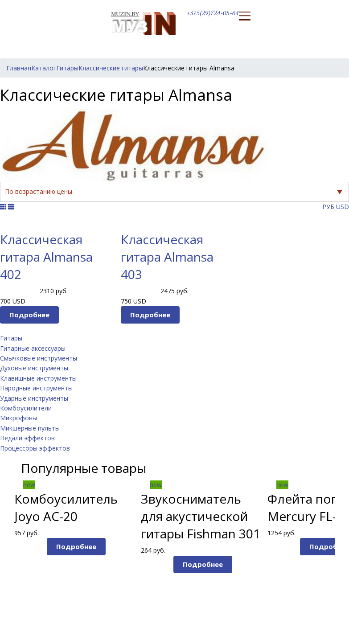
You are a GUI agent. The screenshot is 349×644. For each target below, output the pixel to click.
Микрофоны (18, 418)
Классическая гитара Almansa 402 (46, 257)
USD (343, 207)
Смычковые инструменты (39, 358)
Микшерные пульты (30, 428)
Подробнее (29, 315)
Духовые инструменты (34, 368)
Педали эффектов (27, 438)
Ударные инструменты (34, 398)
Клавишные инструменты (38, 378)
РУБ (328, 207)
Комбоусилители (26, 408)
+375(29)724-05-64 (213, 13)
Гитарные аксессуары (33, 348)
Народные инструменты (36, 388)
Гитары (11, 338)
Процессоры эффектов (35, 448)
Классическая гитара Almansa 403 (167, 257)
